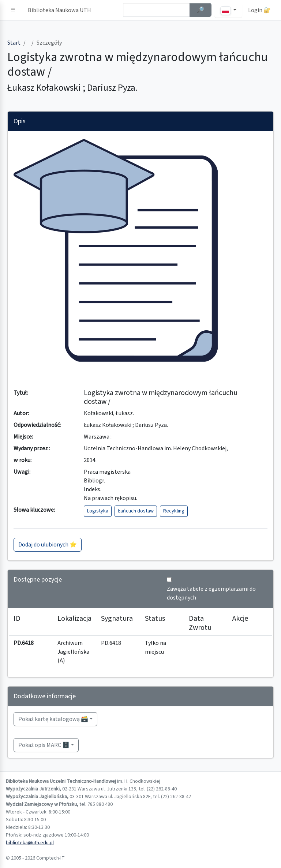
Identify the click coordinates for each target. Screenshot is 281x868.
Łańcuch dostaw (136, 511)
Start (14, 43)
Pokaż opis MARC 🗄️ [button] (44, 745)
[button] (13, 10)
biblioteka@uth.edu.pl (30, 843)
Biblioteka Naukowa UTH (59, 10)
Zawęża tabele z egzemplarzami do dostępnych (211, 593)
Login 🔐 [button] (259, 10)
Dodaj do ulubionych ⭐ (48, 545)
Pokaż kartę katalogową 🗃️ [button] (53, 719)
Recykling (174, 511)
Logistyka (98, 511)
